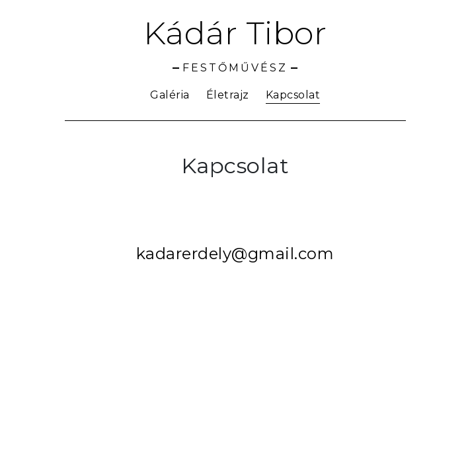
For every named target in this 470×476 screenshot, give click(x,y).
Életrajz (228, 95)
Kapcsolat (293, 95)
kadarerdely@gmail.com (235, 254)
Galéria (170, 95)
